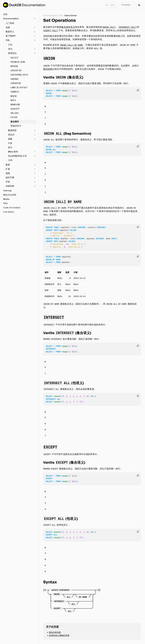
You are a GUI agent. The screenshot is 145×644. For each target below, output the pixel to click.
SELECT (15, 58)
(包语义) (64, 383)
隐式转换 (48, 69)
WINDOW (15, 105)
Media (6, 199)
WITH (13, 100)
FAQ (5, 203)
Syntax (50, 582)
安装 (5, 14)
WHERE (14, 66)
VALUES (15, 113)
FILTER (14, 117)
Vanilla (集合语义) (63, 77)
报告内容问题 (55, 632)
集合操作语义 (68, 27)
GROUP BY (16, 71)
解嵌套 (14, 96)
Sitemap (7, 191)
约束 (10, 143)
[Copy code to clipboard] (138, 90)
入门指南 (10, 23)
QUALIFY (15, 109)
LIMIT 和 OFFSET (19, 88)
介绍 (10, 45)
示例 (10, 160)
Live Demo (9, 212)
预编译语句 (16, 126)
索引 (10, 147)
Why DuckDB (10, 195)
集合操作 (15, 122)
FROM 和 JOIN (18, 62)
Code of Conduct (12, 208)
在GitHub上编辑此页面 (59, 635)
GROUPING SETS (19, 75)
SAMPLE (15, 92)
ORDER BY (16, 83)
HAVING (15, 79)
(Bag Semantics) (67, 133)
